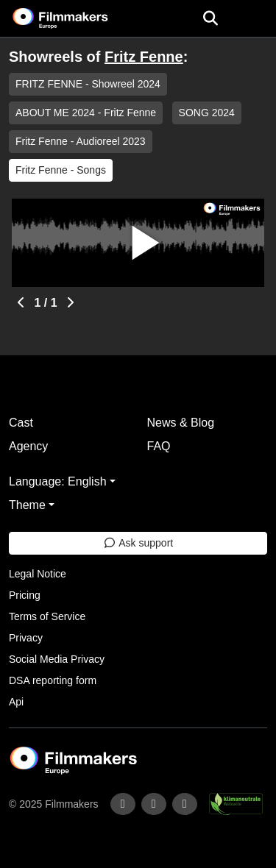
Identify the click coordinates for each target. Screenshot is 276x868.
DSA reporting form (53, 680)
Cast (21, 423)
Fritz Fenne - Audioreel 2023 (81, 141)
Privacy (26, 638)
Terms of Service (47, 616)
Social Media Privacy (57, 659)
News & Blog (181, 423)
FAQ (159, 446)
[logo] (78, 18)
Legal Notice (38, 574)
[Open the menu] (210, 18)
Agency (28, 446)
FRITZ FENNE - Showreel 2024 (88, 84)
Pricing (25, 595)
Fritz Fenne (144, 57)
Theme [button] (27, 505)
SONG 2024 (207, 113)
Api (16, 702)
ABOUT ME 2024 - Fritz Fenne (86, 113)
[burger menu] (254, 19)
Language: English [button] (58, 481)
